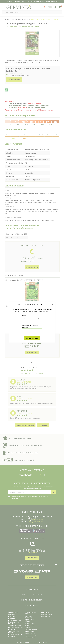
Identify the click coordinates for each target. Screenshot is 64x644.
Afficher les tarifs (32, 338)
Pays (24, 315)
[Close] (53, 304)
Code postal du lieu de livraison (30, 326)
